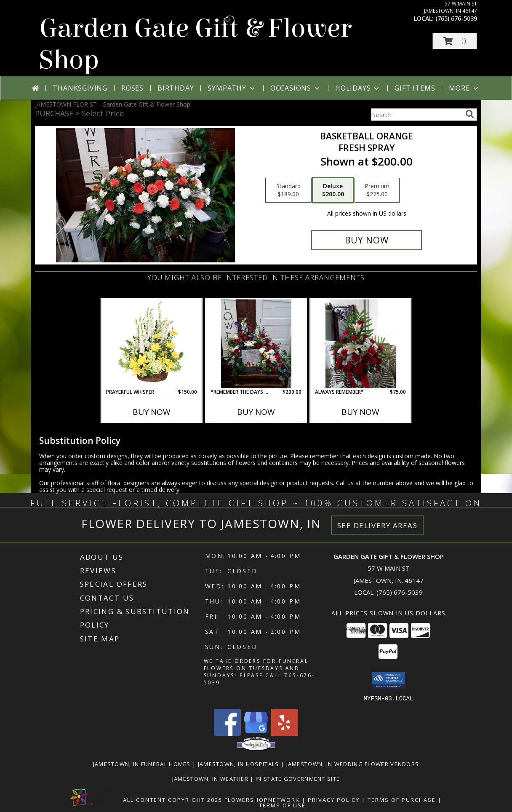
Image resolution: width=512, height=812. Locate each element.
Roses (132, 88)
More (464, 88)
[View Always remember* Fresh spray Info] (361, 344)
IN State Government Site (298, 778)
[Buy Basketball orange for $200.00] (367, 240)
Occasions (296, 88)
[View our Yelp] (285, 733)
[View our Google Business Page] (256, 733)
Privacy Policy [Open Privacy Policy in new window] (334, 799)
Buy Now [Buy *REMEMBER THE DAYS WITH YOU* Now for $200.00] (256, 412)
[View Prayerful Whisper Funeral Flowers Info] (152, 344)
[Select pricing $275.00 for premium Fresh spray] (377, 190)
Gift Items (415, 88)
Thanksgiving (80, 88)
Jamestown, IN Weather (210, 778)
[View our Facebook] (227, 733)
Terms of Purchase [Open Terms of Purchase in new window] (402, 799)
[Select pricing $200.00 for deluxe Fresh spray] (333, 190)
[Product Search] (416, 115)
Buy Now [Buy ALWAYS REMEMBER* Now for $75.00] (360, 412)
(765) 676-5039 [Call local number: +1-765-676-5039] (456, 18)
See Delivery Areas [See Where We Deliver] (377, 525)
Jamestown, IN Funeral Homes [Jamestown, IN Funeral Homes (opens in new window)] (142, 764)
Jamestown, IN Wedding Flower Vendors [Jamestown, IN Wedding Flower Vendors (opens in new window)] (353, 764)
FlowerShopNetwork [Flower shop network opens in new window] (262, 799)
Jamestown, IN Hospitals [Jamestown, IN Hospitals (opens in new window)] (239, 764)
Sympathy (232, 88)
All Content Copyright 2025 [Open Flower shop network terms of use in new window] (173, 799)
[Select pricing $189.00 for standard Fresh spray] (288, 190)
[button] (455, 41)
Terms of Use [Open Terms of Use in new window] (282, 805)
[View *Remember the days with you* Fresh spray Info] (256, 344)
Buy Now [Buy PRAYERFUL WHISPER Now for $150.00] (152, 412)
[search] (470, 114)
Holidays (358, 88)
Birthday (176, 88)
